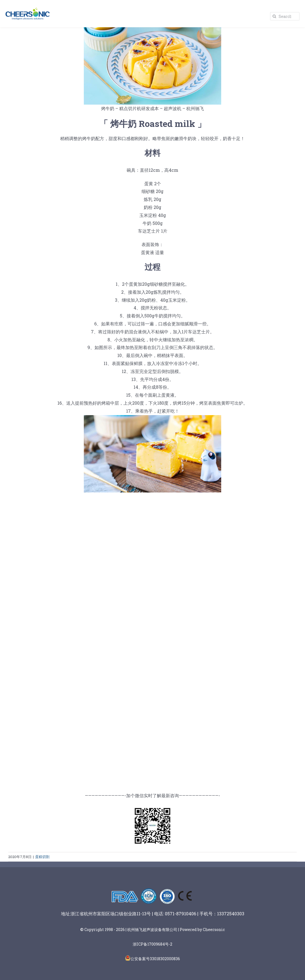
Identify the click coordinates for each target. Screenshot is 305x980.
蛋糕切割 (42, 857)
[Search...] (285, 16)
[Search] (274, 16)
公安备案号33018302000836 (155, 959)
